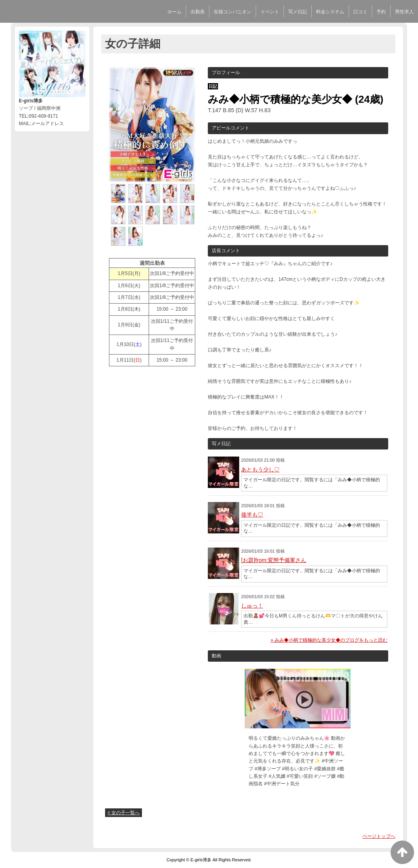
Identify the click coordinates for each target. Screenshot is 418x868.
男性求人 (404, 12)
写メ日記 (298, 12)
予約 (381, 12)
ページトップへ (379, 836)
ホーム (174, 12)
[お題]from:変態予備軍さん (274, 560)
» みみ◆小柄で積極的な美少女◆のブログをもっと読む (329, 640)
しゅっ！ (252, 606)
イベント (270, 12)
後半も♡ (252, 515)
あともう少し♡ (260, 469)
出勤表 (198, 12)
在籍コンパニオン (233, 12)
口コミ (360, 12)
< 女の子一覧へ (124, 813)
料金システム (330, 12)
